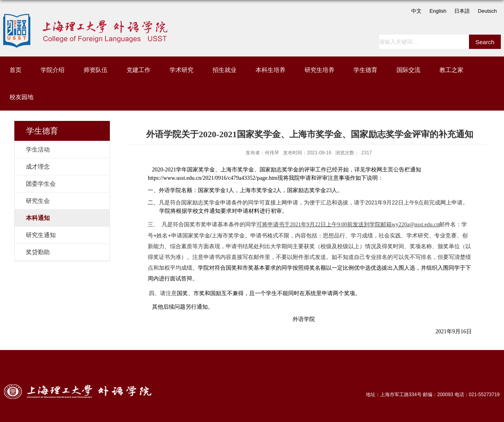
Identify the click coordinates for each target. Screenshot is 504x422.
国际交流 (408, 70)
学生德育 (365, 70)
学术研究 (182, 70)
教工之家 (451, 70)
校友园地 (21, 97)
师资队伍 (96, 70)
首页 (16, 70)
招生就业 (225, 70)
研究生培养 (319, 70)
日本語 (462, 11)
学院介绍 (53, 70)
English (438, 11)
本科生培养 (271, 70)
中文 (416, 11)
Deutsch (487, 11)
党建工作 (139, 70)
